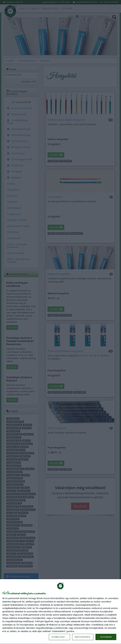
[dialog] (60, 612)
